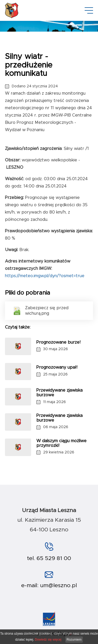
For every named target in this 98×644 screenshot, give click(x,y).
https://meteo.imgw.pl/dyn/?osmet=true (45, 276)
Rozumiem (74, 640)
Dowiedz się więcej (48, 640)
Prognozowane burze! (58, 342)
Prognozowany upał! (57, 367)
